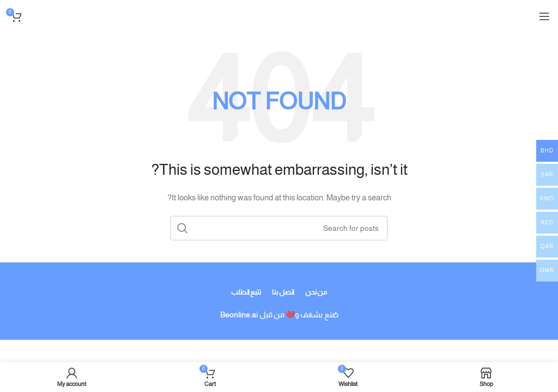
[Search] (279, 228)
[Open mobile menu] (544, 16)
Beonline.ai (239, 315)
